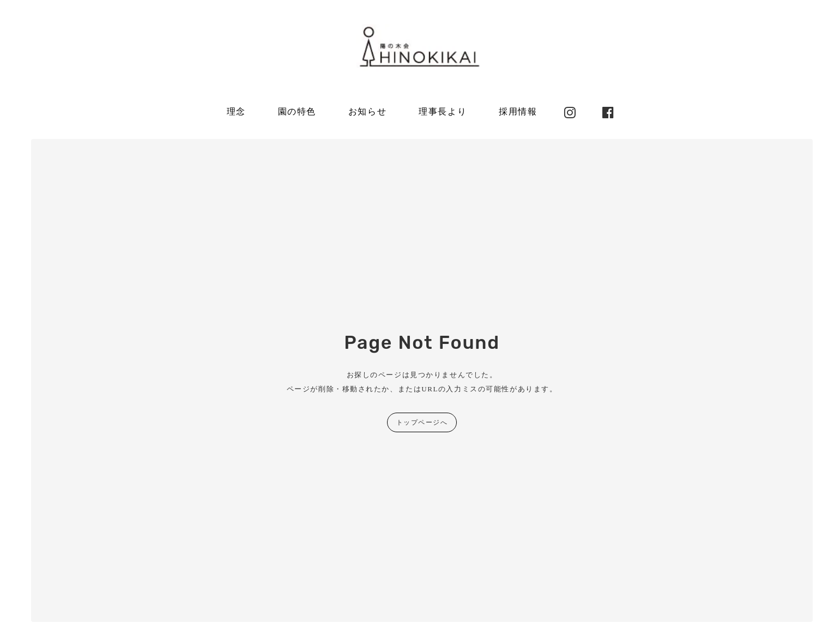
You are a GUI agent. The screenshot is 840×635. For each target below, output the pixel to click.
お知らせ (367, 111)
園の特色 (297, 111)
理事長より (443, 111)
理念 (236, 111)
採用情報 (518, 111)
